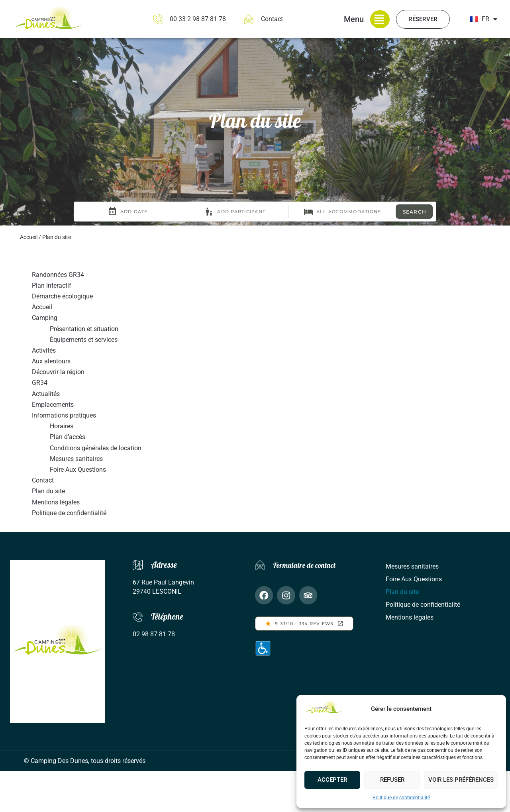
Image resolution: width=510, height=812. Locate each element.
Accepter (332, 780)
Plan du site (48, 491)
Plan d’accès (68, 437)
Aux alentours (51, 361)
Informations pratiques (64, 415)
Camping (45, 318)
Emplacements (53, 405)
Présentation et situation (84, 329)
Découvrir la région (58, 372)
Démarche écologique (62, 296)
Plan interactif (52, 285)
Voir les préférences (461, 780)
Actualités (46, 394)
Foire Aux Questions (78, 470)
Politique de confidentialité (401, 798)
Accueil (29, 237)
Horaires (62, 426)
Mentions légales (56, 502)
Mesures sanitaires (76, 459)
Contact (43, 480)
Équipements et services (84, 340)
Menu (354, 19)
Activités (44, 350)
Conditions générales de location (96, 448)
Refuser (392, 780)
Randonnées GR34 (58, 275)
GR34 (40, 383)
